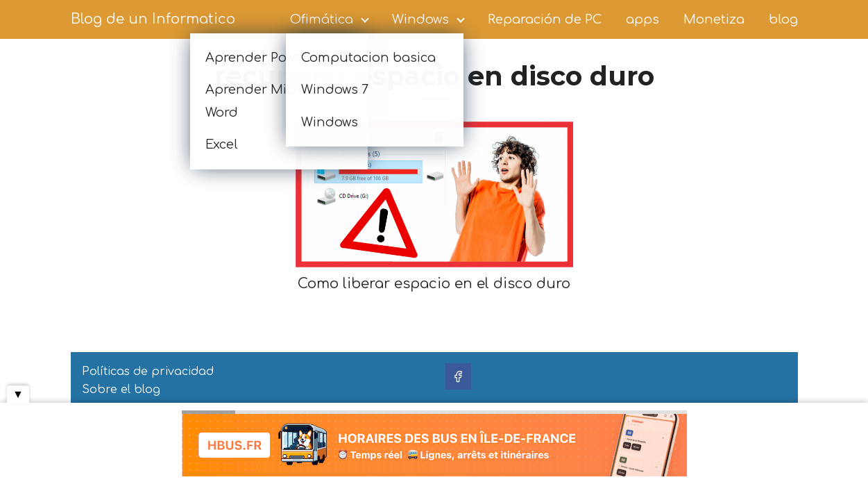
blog (783, 19)
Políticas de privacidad (148, 372)
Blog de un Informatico (153, 19)
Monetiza (714, 19)
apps (643, 19)
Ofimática (322, 19)
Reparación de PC (545, 19)
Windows (420, 19)
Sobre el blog (121, 390)
